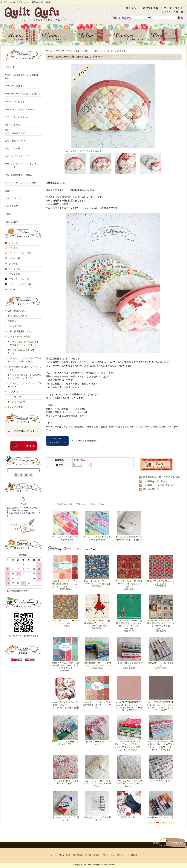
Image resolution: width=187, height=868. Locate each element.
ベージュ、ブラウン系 (18, 284)
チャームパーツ (13, 197)
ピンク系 (11, 248)
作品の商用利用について (20, 331)
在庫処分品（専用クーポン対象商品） (22, 75)
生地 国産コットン (15, 139)
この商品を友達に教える (155, 481)
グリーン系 (12, 258)
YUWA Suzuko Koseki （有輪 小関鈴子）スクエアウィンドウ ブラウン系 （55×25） (161, 612)
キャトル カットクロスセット (20, 108)
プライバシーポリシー (114, 855)
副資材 (8, 189)
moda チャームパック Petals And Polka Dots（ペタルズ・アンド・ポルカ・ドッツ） (66, 571)
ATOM (30, 660)
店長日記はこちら (23, 526)
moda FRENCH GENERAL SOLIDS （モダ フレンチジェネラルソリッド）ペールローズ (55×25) (129, 694)
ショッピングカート (166, 35)
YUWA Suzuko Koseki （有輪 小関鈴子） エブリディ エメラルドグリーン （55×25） (129, 612)
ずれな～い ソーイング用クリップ (97, 806)
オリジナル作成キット (16, 85)
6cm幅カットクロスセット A (161, 652)
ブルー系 (11, 264)
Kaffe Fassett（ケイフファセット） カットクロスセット (97, 652)
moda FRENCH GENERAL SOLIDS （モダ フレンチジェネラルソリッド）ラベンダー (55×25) (161, 694)
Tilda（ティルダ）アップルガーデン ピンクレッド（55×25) (129, 571)
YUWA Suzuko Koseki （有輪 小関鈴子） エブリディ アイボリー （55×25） (97, 611)
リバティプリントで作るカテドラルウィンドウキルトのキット (129, 771)
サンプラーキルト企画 (19, 337)
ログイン (131, 8)
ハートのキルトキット (161, 768)
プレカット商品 (13, 124)
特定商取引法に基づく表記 (87, 855)
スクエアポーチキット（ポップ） (65, 730)
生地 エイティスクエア (17, 155)
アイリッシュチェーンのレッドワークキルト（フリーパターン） (24, 343)
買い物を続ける (151, 489)
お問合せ (130, 35)
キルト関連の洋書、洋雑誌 (18, 174)
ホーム (21, 35)
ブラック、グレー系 (17, 279)
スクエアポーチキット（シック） (97, 730)
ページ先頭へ (176, 843)
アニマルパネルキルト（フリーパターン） (24, 352)
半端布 (8, 213)
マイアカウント (174, 8)
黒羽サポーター (129, 805)
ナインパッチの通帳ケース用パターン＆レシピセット (129, 526)
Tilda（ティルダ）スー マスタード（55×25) (65, 609)
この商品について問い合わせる (159, 485)
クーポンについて (16, 402)
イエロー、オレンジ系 (18, 253)
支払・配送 (65, 855)
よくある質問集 (15, 407)
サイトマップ (14, 397)
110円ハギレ (11, 66)
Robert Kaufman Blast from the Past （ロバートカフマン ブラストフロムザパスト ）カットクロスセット (161, 733)
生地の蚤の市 (11, 205)
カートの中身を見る (23, 446)
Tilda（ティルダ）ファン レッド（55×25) (161, 570)
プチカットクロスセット (17, 116)
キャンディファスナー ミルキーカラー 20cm (97, 526)
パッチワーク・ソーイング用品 (20, 181)
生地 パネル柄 (13, 147)
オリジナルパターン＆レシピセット (23, 92)
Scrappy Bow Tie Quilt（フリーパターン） (25, 368)
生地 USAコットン (15, 131)
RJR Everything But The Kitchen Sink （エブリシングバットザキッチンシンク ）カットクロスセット (129, 733)
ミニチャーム (86, 362)
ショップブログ (94, 35)
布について (13, 392)
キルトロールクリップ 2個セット (66, 806)
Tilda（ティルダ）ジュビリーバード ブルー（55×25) (97, 570)
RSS (17, 660)
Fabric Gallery (11, 220)
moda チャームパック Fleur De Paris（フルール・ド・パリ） (97, 692)
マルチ (10, 290)
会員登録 (151, 8)
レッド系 (11, 243)
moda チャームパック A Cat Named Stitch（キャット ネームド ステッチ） (65, 653)
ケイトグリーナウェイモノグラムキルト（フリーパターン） (24, 360)
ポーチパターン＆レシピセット (110, 51)
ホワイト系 (12, 274)
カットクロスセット (15, 100)
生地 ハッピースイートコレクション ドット (23, 164)
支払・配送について (58, 35)
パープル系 (12, 269)
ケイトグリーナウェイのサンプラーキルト (24, 385)
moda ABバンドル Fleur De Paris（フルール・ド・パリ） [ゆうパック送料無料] (66, 692)
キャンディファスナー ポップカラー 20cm (66, 526)
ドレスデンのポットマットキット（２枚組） (65, 770)
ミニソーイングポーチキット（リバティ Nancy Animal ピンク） (97, 771)
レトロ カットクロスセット (129, 652)
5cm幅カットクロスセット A (161, 806)
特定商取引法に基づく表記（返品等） (162, 477)
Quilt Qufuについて (17, 311)
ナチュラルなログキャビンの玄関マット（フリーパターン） (24, 377)
